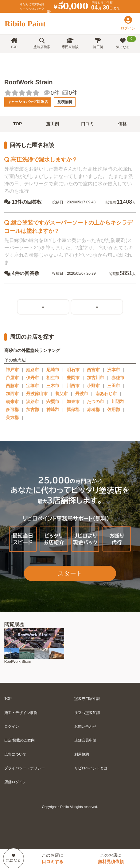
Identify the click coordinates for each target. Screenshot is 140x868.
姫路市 (33, 370)
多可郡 (12, 409)
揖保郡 (73, 409)
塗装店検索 (42, 43)
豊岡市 (73, 378)
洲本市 (114, 370)
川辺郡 (118, 402)
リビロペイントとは (91, 768)
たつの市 (95, 402)
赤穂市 (118, 378)
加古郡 (33, 409)
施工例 (98, 43)
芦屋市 (12, 378)
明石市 (73, 370)
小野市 (93, 386)
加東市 (73, 402)
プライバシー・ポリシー (25, 768)
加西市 (12, 394)
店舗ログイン (15, 782)
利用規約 (82, 754)
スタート (70, 573)
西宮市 (93, 370)
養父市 (61, 394)
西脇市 (12, 386)
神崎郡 (53, 409)
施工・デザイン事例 (21, 713)
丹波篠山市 (37, 394)
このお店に (52, 858)
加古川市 (95, 378)
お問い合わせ (85, 726)
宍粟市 (53, 402)
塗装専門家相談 (87, 699)
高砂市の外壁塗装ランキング (32, 350)
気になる (126, 42)
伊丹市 (33, 378)
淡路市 (33, 402)
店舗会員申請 (85, 740)
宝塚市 (33, 386)
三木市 (53, 386)
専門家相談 (70, 43)
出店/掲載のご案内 (19, 740)
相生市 (53, 378)
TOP (14, 43)
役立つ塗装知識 (87, 713)
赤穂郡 (93, 409)
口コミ (87, 124)
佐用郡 (114, 409)
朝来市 (12, 402)
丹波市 (82, 394)
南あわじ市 (106, 394)
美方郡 (12, 417)
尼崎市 (53, 370)
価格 (122, 124)
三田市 (114, 386)
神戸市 (12, 370)
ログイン (12, 726)
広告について (15, 754)
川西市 (73, 386)
